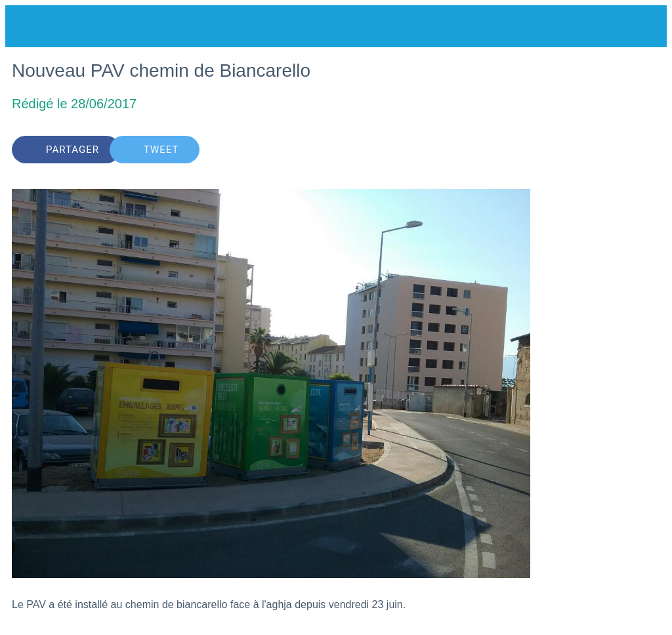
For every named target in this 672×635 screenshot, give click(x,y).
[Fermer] (26, 26)
